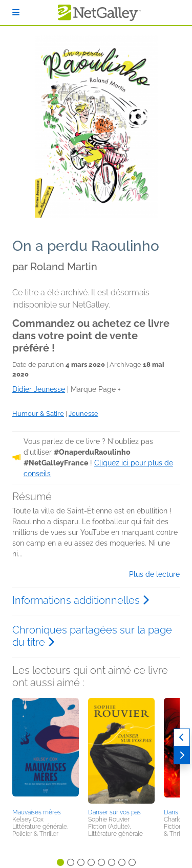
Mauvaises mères (37, 812)
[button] (46, 752)
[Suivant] (182, 755)
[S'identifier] (16, 13)
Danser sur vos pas (114, 812)
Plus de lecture (154, 574)
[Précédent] (182, 737)
